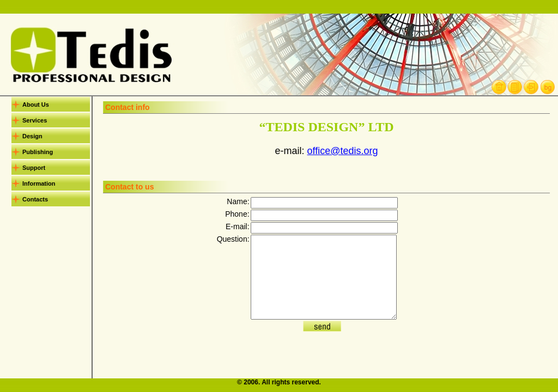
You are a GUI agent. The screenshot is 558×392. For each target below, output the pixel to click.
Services (35, 120)
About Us (36, 105)
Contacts (35, 199)
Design (32, 136)
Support (34, 168)
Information (39, 183)
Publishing (38, 152)
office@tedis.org (342, 151)
